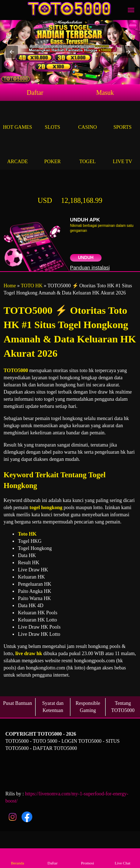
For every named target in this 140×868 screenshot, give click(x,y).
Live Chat (122, 858)
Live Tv (123, 153)
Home (10, 286)
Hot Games (18, 119)
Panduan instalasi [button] (90, 268)
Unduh (86, 258)
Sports (123, 119)
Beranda (18, 858)
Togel (88, 153)
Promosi (88, 858)
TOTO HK (32, 286)
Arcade (18, 153)
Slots (53, 119)
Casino (88, 119)
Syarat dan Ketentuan (53, 707)
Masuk (105, 93)
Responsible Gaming (88, 707)
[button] (12, 52)
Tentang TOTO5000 (123, 707)
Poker (53, 153)
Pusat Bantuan (18, 703)
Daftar (35, 93)
